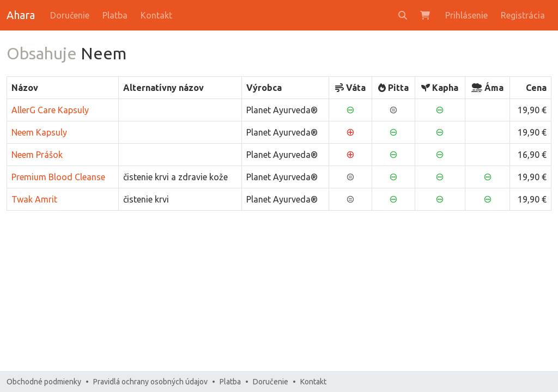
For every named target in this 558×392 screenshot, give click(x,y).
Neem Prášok (37, 155)
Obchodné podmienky (44, 382)
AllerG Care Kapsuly (50, 110)
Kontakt (156, 15)
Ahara (21, 15)
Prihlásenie (466, 15)
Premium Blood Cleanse (58, 177)
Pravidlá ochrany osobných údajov (150, 382)
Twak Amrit (34, 199)
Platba (115, 15)
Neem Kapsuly (39, 132)
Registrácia (523, 15)
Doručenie (70, 15)
